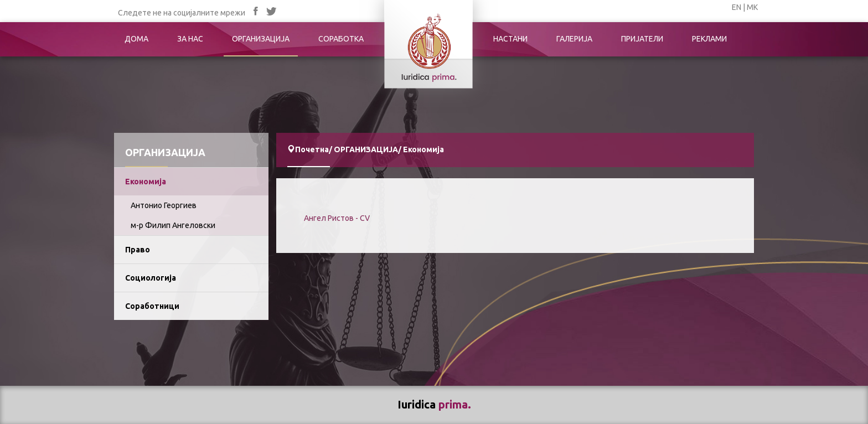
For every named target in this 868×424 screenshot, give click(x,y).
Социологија (151, 278)
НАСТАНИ (510, 39)
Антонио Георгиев (164, 205)
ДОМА (136, 39)
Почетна (312, 149)
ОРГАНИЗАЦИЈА (261, 39)
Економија (146, 182)
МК (752, 7)
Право (138, 250)
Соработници (152, 306)
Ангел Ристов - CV (337, 218)
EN (737, 7)
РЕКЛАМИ (709, 39)
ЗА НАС (190, 39)
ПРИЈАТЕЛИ (642, 39)
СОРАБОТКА (341, 39)
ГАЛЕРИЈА (574, 39)
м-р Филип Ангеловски (173, 225)
